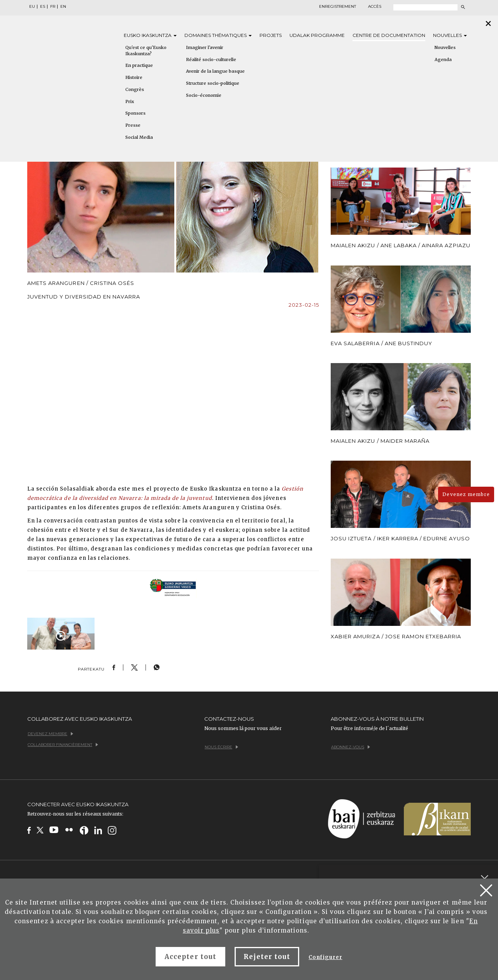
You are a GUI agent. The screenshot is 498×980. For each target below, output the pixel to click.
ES (43, 7)
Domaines (218, 35)
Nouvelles (450, 35)
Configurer (325, 957)
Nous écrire (221, 747)
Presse (133, 125)
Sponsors (135, 113)
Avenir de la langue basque (215, 71)
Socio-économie (204, 95)
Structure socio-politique (213, 83)
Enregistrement (338, 7)
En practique (139, 65)
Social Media (139, 137)
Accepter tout (190, 957)
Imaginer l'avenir (205, 47)
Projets (271, 35)
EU (32, 7)
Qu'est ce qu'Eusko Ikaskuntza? (146, 51)
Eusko (150, 35)
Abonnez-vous (351, 747)
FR (53, 7)
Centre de (389, 35)
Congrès (135, 89)
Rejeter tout (267, 957)
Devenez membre (466, 494)
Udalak (317, 35)
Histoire (134, 77)
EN (63, 7)
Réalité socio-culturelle (211, 59)
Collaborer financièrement (63, 745)
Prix (130, 101)
